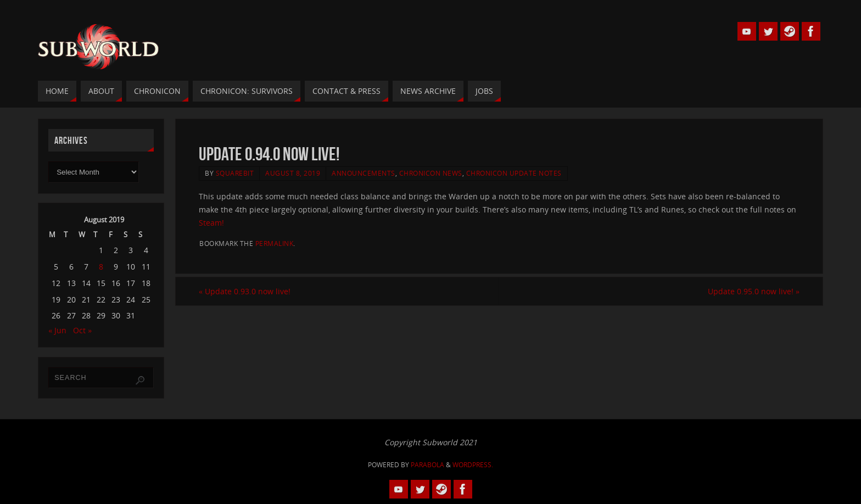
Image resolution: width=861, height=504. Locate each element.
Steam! (211, 223)
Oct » (82, 330)
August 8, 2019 (293, 173)
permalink (275, 243)
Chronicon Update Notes (514, 173)
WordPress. (473, 465)
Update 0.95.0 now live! (754, 291)
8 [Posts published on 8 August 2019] (101, 267)
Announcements (364, 173)
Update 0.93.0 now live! (245, 291)
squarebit (235, 173)
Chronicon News (431, 173)
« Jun (57, 330)
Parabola (427, 465)
